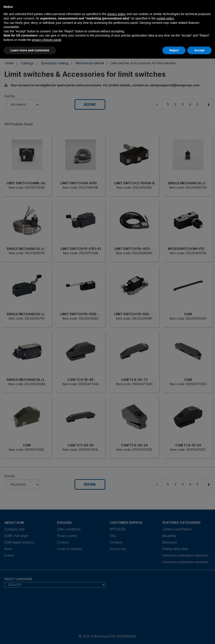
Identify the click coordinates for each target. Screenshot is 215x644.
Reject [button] (174, 50)
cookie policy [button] (165, 18)
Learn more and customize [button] (30, 50)
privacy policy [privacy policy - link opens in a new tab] (116, 14)
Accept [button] (199, 50)
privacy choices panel (47, 40)
